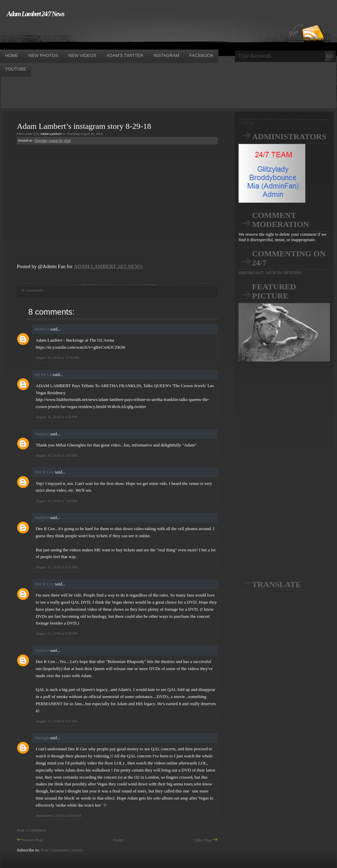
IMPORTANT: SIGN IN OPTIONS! (271, 273)
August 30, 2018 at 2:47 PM (56, 455)
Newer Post (30, 840)
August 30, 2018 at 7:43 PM (56, 501)
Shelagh (42, 738)
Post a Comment (31, 830)
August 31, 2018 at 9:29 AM (57, 633)
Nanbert (42, 434)
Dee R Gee (44, 472)
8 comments (33, 290)
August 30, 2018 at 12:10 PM (57, 357)
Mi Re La (43, 374)
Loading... (248, 123)
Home (118, 840)
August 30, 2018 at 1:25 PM (56, 417)
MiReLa (42, 329)
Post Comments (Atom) (62, 850)
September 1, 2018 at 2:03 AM (58, 815)
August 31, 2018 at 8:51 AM (57, 567)
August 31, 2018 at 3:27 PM (56, 721)
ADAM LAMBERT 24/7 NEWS (108, 266)
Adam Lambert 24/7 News (35, 14)
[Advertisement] (123, 33)
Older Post (206, 840)
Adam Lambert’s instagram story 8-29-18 (84, 126)
